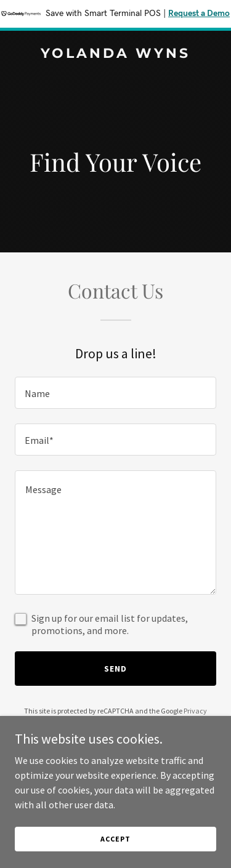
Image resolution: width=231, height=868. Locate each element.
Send (115, 669)
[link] (115, 54)
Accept (115, 839)
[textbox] (115, 393)
